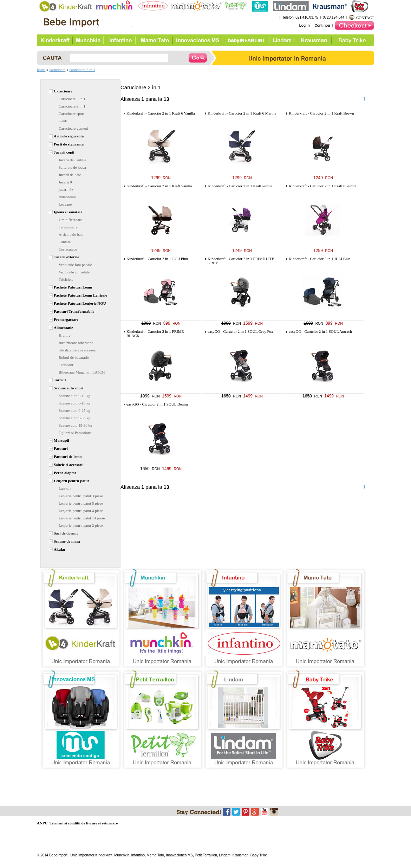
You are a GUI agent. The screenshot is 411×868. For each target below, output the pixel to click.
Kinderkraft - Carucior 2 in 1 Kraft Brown (321, 113)
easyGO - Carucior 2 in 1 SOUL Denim (157, 404)
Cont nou (322, 25)
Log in (305, 25)
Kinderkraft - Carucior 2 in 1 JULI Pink (157, 259)
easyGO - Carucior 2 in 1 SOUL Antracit (320, 331)
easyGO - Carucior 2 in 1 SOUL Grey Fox (240, 331)
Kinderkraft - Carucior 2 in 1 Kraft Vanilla (159, 186)
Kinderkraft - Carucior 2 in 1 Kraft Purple (240, 186)
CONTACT (365, 18)
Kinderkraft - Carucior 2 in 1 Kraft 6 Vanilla (161, 113)
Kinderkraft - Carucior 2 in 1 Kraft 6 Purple (322, 186)
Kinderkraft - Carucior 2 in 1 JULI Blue (320, 259)
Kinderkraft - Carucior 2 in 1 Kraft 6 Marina (242, 113)
